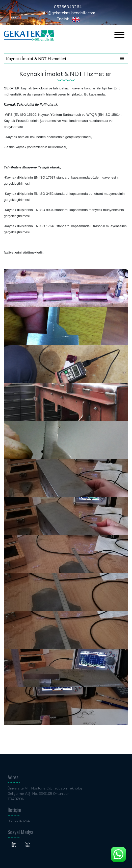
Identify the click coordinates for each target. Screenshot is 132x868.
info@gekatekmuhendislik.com (68, 13)
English (68, 19)
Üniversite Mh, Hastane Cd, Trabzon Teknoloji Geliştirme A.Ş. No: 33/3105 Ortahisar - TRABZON (45, 794)
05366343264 (68, 7)
